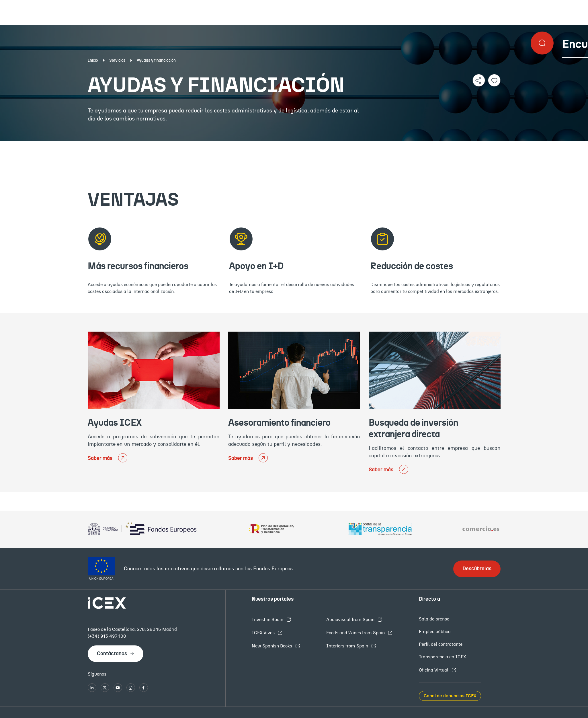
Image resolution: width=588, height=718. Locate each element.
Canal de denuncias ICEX (450, 696)
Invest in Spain (268, 620)
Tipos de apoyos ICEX (293, 146)
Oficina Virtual (434, 670)
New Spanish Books (272, 646)
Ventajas (87, 146)
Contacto (500, 146)
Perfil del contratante (441, 644)
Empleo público (435, 632)
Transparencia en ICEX (442, 657)
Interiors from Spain (348, 646)
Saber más (101, 458)
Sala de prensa (434, 619)
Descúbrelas (477, 569)
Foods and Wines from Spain (356, 633)
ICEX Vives (264, 633)
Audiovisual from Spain (351, 620)
